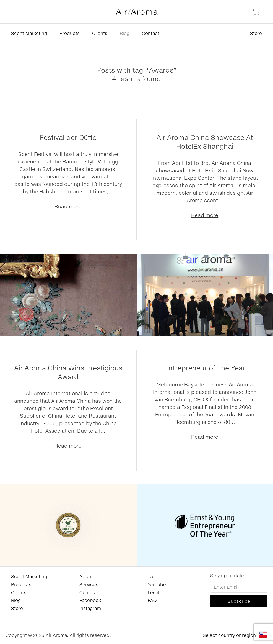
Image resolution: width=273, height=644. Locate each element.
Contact (151, 33)
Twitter (155, 576)
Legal (154, 592)
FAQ (152, 600)
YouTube (157, 584)
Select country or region (229, 635)
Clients (100, 33)
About (86, 576)
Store (256, 33)
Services (89, 584)
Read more (68, 206)
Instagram (90, 608)
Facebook (90, 600)
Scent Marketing (29, 33)
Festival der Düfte (68, 137)
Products (70, 33)
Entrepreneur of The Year (205, 368)
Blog (125, 33)
